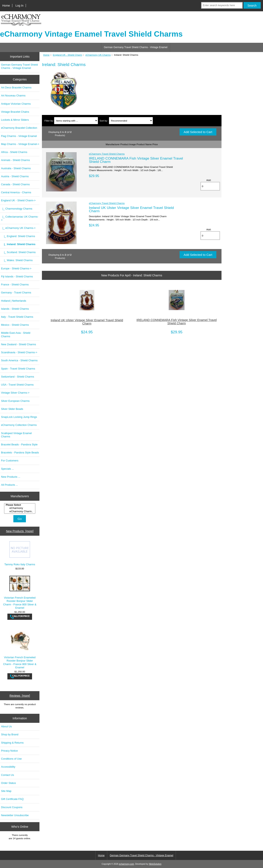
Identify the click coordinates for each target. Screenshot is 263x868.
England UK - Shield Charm (67, 55)
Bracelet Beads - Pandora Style (19, 444)
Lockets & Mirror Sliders (15, 120)
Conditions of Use (11, 759)
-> (18, 200)
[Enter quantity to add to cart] (210, 186)
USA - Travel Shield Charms (17, 385)
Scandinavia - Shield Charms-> (19, 352)
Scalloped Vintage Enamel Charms (16, 435)
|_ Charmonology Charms (17, 209)
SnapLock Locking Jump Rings (19, 417)
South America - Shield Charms (19, 360)
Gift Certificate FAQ (12, 799)
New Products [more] (20, 531)
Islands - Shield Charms (15, 309)
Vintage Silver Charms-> (15, 393)
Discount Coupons (12, 807)
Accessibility (8, 767)
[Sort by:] (131, 121)
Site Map (6, 791)
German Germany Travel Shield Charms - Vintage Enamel (136, 47)
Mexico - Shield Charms (15, 325)
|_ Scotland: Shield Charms (18, 252)
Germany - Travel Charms (16, 293)
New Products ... (11, 477)
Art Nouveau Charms (13, 96)
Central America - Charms (16, 192)
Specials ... (7, 469)
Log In (19, 6)
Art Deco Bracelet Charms (16, 87)
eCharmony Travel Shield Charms (107, 154)
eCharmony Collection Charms (19, 425)
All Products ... (9, 485)
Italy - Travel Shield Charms (17, 317)
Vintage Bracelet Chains (15, 112)
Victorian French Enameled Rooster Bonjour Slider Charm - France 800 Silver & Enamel (20, 593)
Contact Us (7, 775)
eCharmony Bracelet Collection (19, 128)
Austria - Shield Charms (15, 176)
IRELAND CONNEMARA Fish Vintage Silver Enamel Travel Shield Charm (136, 160)
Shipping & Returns (12, 743)
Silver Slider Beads (12, 409)
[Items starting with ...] (76, 121)
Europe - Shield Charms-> (16, 268)
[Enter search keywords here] (222, 5)
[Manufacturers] (20, 508)
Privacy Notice (9, 751)
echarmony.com (126, 864)
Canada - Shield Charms (15, 184)
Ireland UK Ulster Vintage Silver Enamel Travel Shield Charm (131, 209)
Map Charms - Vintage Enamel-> (20, 144)
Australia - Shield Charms (16, 168)
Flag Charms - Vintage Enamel (19, 136)
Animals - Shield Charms (15, 160)
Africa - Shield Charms (14, 152)
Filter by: (49, 121)
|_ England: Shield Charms (18, 236)
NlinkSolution (155, 864)
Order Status (8, 783)
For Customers (10, 461)
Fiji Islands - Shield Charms (17, 276)
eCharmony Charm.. (20, 511)
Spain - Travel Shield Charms (18, 369)
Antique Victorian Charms (16, 104)
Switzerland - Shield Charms (18, 377)
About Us (6, 726)
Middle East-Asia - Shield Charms (16, 334)
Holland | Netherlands (14, 301)
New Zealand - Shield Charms (18, 344)
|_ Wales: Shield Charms (17, 260)
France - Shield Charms (15, 285)
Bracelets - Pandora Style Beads (20, 453)
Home (6, 6)
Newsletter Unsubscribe (15, 815)
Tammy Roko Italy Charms (20, 553)
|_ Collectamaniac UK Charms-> (20, 218)
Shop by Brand (10, 734)
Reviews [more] (20, 696)
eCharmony (20, 508)
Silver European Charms (15, 401)
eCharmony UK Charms (98, 55)
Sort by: (104, 121)
